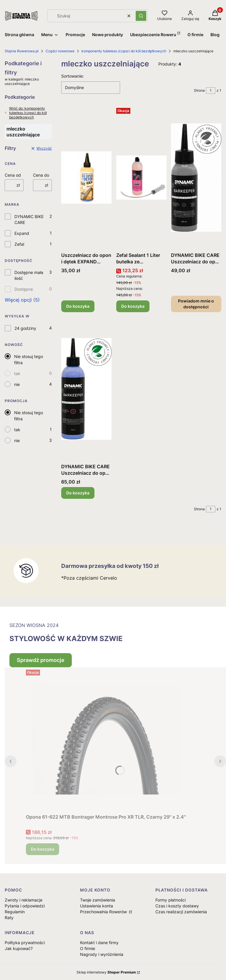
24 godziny (25, 328)
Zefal (19, 244)
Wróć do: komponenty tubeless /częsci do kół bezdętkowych (26, 113)
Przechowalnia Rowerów (104, 912)
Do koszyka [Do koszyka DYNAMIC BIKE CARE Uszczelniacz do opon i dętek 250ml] (78, 493)
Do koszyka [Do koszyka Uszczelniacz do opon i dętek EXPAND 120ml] (78, 306)
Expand (22, 233)
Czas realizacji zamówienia (181, 912)
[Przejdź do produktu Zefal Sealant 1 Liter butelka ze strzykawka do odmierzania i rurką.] (141, 178)
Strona (199, 90)
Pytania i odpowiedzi (25, 906)
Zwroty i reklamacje (24, 900)
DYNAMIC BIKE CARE (29, 219)
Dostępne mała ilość (29, 275)
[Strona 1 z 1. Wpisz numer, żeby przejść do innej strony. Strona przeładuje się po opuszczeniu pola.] (211, 91)
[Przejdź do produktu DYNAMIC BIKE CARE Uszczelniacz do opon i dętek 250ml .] (86, 389)
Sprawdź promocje (41, 660)
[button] (141, 16)
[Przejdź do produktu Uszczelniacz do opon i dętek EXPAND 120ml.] (86, 178)
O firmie (88, 948)
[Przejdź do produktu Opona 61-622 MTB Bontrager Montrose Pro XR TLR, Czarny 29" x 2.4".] (106, 739)
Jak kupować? (19, 948)
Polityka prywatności (25, 943)
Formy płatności (171, 900)
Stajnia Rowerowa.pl (22, 51)
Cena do (41, 175)
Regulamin (15, 912)
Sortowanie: (73, 76)
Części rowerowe (60, 51)
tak (17, 373)
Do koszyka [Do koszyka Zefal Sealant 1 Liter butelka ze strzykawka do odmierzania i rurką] (133, 306)
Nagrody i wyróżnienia (102, 954)
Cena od (13, 175)
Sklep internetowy (106, 972)
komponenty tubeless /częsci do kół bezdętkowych (124, 51)
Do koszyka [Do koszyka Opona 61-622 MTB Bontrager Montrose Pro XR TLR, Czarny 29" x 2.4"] (43, 849)
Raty (9, 918)
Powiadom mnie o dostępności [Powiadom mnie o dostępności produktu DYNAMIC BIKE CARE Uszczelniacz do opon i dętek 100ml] (196, 304)
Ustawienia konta (97, 906)
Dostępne (24, 289)
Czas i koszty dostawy (177, 906)
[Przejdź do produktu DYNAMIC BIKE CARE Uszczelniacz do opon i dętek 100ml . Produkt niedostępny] (196, 178)
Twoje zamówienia (98, 900)
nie (17, 384)
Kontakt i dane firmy (99, 943)
